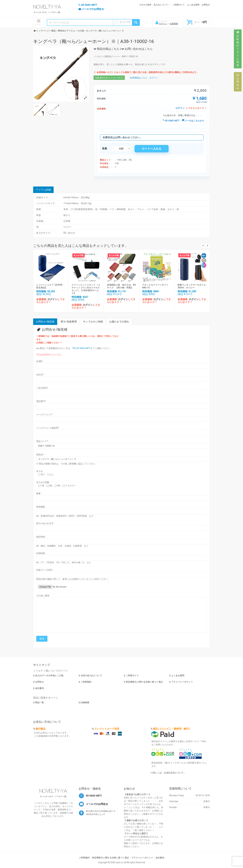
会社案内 (40, 688)
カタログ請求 (145, 5)
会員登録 (174, 24)
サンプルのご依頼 (93, 322)
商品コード (42, 441)
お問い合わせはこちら (137, 49)
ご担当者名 (42, 388)
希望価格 (41, 507)
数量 (38, 493)
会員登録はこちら (139, 78)
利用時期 (41, 553)
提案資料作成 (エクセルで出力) (109, 78)
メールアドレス (44, 415)
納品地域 (41, 537)
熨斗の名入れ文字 (45, 523)
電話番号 (41, 401)
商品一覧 (40, 702)
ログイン (163, 24)
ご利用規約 (86, 682)
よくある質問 (193, 5)
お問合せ (206, 5)
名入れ (40, 471)
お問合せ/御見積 (45, 322)
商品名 (40, 455)
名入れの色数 (43, 482)
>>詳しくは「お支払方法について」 (168, 773)
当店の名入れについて (91, 675)
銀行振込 (41, 729)
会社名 (40, 375)
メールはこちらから (193, 121)
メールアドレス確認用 (48, 428)
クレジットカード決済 (107, 729)
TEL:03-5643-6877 (81, 348)
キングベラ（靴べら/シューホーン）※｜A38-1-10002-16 (94, 41)
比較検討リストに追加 (238, 49)
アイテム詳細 (43, 190)
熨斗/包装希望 (69, 322)
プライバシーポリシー (182, 682)
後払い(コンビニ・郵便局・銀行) (171, 729)
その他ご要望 (43, 596)
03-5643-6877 (171, 121)
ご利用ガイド (179, 5)
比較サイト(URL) (44, 570)
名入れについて (161, 5)
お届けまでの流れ (119, 322)
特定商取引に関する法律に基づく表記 (144, 682)
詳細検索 (85, 702)
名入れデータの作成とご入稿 (49, 675)
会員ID (39, 361)
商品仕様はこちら (106, 49)
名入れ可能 (125, 22)
